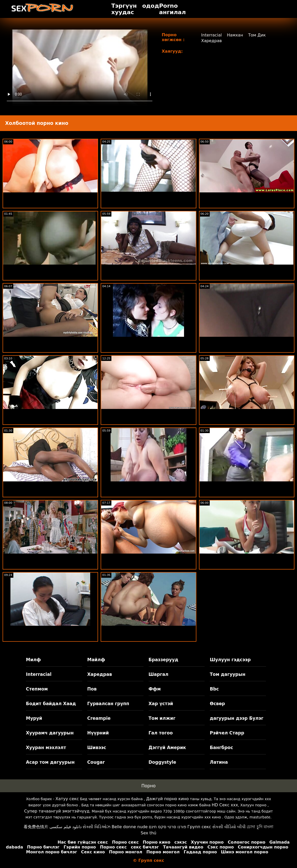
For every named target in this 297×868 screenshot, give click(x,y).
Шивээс (97, 748)
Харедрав (211, 41)
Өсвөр (217, 704)
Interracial (211, 35)
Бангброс (221, 748)
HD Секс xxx (225, 805)
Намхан (235, 35)
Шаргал (159, 674)
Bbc (214, 689)
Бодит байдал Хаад (51, 704)
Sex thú (148, 833)
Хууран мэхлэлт (46, 748)
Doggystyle (162, 762)
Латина (219, 762)
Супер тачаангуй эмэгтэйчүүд (57, 811)
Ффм (155, 689)
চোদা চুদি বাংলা (260, 827)
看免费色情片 (36, 827)
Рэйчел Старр (227, 733)
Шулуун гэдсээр (230, 660)
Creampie (99, 718)
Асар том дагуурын (50, 762)
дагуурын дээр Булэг (237, 718)
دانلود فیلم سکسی (66, 827)
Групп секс (199, 827)
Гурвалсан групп (108, 704)
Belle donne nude (130, 827)
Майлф (96, 660)
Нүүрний (98, 733)
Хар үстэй (161, 704)
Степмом (37, 689)
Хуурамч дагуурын (50, 733)
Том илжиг (162, 718)
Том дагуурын (228, 674)
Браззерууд (164, 660)
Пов (92, 689)
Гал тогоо (161, 733)
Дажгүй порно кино (167, 799)
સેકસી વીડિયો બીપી (229, 827)
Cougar (96, 762)
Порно (149, 786)
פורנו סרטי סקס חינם (167, 827)
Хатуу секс (67, 799)
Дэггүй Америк (167, 748)
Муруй (34, 718)
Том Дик (257, 35)
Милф (33, 660)
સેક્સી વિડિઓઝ (97, 827)
